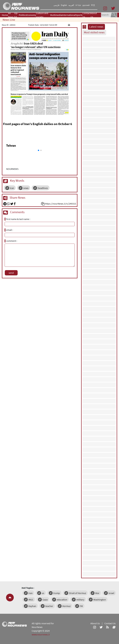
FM (81, 606)
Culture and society (42, 15)
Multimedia (56, 15)
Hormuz (66, 606)
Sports (79, 15)
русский (86, 5)
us (43, 593)
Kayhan (32, 606)
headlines (43, 188)
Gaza (45, 600)
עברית (78, 5)
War (97, 593)
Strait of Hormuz (78, 593)
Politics (23, 15)
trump (57, 593)
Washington (100, 600)
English (64, 5)
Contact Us (87, 15)
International (69, 15)
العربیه (71, 5)
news (26, 188)
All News (11, 15)
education (62, 600)
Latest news (96, 27)
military (80, 600)
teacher (49, 606)
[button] (38, 150)
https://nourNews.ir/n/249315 (60, 204)
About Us (94, 15)
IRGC (31, 600)
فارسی (56, 5)
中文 (93, 5)
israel (111, 593)
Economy (31, 15)
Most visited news (94, 32)
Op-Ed (16, 15)
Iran (12, 188)
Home (5, 15)
